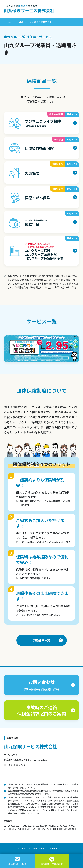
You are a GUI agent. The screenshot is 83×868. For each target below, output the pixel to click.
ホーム (7, 22)
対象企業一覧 (42, 640)
